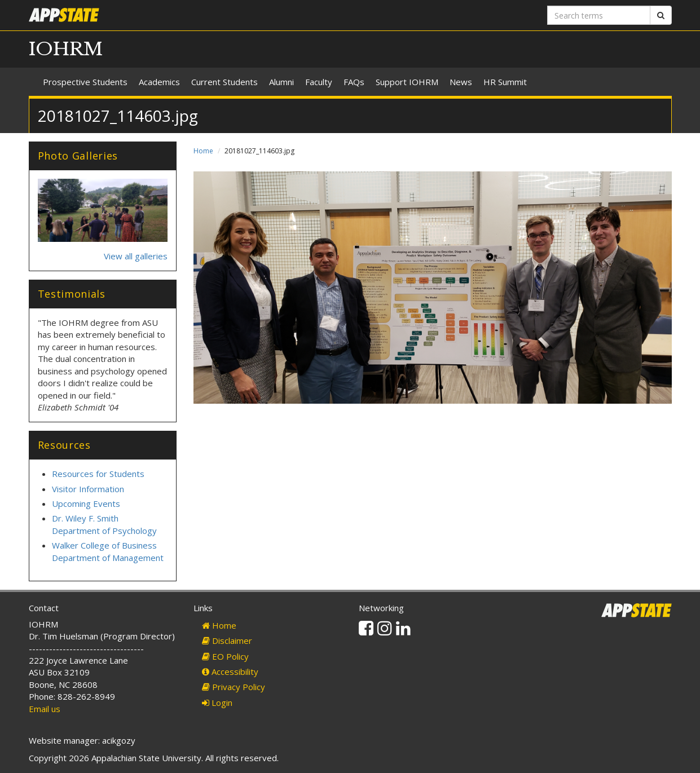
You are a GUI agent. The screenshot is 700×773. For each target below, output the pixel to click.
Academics (159, 82)
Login (217, 703)
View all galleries (136, 256)
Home (203, 151)
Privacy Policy (234, 687)
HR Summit (505, 82)
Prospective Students (85, 82)
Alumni (281, 82)
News (461, 82)
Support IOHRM (407, 82)
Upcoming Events (86, 503)
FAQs (354, 82)
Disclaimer (227, 641)
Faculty (319, 82)
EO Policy (225, 656)
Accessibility (230, 672)
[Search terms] (599, 15)
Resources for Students (98, 474)
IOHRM (66, 49)
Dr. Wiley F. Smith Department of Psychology (104, 524)
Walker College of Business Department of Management (108, 551)
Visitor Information (88, 489)
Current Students (224, 82)
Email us (45, 709)
